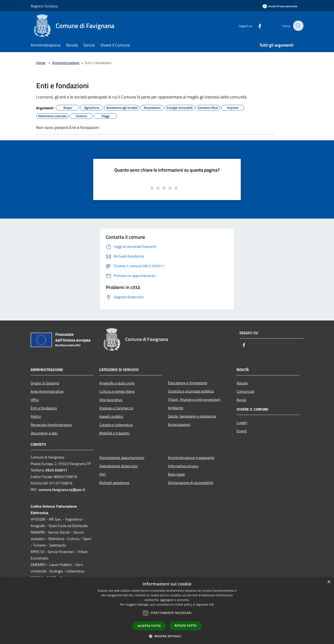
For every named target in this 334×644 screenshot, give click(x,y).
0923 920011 (56, 470)
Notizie (242, 383)
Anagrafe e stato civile (117, 383)
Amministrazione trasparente (191, 458)
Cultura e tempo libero (117, 391)
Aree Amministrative (47, 391)
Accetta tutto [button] (149, 626)
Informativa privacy (183, 466)
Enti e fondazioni (44, 408)
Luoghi (242, 423)
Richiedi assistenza (114, 483)
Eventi (242, 431)
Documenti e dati (44, 433)
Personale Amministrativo (51, 425)
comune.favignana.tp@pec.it (62, 490)
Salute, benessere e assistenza (192, 416)
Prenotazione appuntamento (122, 458)
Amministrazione (66, 63)
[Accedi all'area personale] (280, 6)
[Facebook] (257, 26)
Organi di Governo (45, 383)
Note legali (176, 474)
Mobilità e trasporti (114, 433)
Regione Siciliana (44, 6)
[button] (167, 636)
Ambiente (176, 408)
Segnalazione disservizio (118, 466)
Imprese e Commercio (116, 408)
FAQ (103, 474)
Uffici (35, 400)
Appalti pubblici (111, 416)
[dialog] (167, 611)
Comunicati (246, 391)
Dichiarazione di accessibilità (190, 483)
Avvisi (241, 400)
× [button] (329, 582)
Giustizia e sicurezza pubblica (191, 391)
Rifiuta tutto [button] (186, 626)
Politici (36, 416)
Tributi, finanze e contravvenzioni (194, 399)
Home (41, 63)
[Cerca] (298, 26)
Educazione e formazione (188, 383)
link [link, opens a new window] (212, 605)
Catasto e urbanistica (116, 425)
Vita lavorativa (111, 400)
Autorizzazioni (179, 424)
